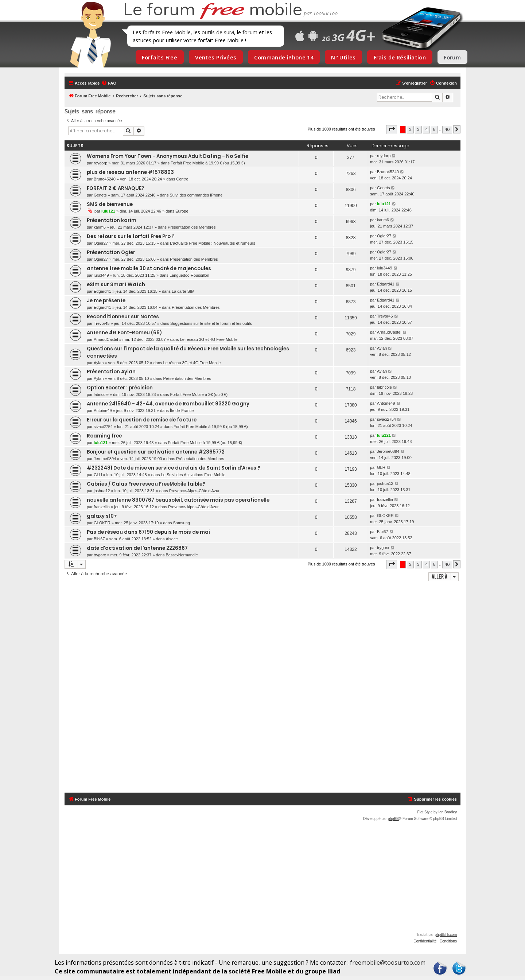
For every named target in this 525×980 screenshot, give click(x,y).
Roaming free (104, 436)
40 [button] (447, 129)
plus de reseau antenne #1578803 (130, 172)
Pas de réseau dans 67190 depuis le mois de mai (148, 532)
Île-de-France (182, 411)
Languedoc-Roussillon (189, 275)
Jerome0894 (105, 459)
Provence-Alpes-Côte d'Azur (194, 491)
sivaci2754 (103, 427)
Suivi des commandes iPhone (196, 195)
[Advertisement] (267, 688)
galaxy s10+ (102, 516)
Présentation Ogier (111, 252)
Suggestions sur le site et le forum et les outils (211, 323)
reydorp (100, 163)
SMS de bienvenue (110, 204)
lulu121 (108, 211)
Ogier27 (101, 243)
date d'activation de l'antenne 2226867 (137, 548)
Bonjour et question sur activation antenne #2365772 (156, 452)
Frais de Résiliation (400, 57)
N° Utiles (343, 57)
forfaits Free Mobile (167, 32)
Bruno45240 (105, 179)
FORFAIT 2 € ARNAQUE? (116, 188)
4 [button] (426, 129)
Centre (182, 179)
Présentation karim (112, 220)
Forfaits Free (160, 57)
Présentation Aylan (111, 372)
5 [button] (434, 129)
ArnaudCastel (106, 339)
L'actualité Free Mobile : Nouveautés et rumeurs (213, 243)
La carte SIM (183, 291)
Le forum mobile (213, 10)
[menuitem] (109, 83)
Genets (100, 195)
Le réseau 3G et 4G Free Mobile (209, 339)
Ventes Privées (216, 57)
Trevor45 (102, 323)
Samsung (181, 523)
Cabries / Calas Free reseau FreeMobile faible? (146, 484)
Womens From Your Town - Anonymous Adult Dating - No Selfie (168, 156)
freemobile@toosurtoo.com (388, 962)
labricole (101, 394)
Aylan (99, 363)
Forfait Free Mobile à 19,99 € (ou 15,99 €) (208, 163)
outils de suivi (218, 32)
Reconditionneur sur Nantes (123, 317)
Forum (452, 57)
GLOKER (102, 523)
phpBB (393, 819)
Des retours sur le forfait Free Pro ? (131, 236)
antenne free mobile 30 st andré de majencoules (149, 269)
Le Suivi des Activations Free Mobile (193, 475)
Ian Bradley (448, 812)
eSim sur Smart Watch (116, 285)
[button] (392, 129)
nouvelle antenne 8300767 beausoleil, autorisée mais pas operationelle (178, 500)
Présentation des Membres (192, 227)
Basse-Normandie (182, 555)
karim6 (100, 227)
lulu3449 (101, 275)
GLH (98, 475)
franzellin (102, 507)
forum (250, 32)
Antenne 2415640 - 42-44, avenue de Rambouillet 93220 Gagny (168, 404)
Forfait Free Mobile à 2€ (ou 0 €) (199, 394)
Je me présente (106, 301)
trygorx (100, 555)
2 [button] (410, 129)
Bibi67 (99, 539)
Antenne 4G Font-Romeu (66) (124, 333)
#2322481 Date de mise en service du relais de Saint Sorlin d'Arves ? (174, 468)
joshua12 (102, 491)
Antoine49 (103, 411)
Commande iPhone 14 (284, 57)
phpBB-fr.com (446, 935)
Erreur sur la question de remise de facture (142, 420)
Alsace (172, 539)
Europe (182, 211)
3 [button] (418, 129)
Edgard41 (102, 291)
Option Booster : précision (120, 388)
